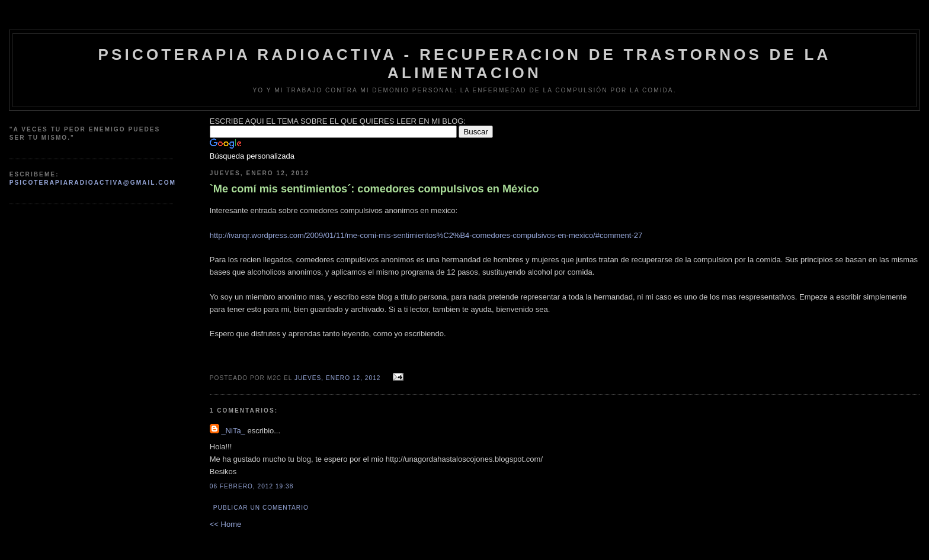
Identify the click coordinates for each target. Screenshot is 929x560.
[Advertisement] (69, 242)
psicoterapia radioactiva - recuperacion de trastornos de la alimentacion (464, 64)
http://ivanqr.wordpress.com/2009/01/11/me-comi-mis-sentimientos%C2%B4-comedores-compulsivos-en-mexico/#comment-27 (426, 235)
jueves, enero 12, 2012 (338, 378)
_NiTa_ (233, 431)
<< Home (225, 524)
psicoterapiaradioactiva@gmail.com (93, 183)
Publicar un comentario (261, 508)
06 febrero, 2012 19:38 (252, 486)
